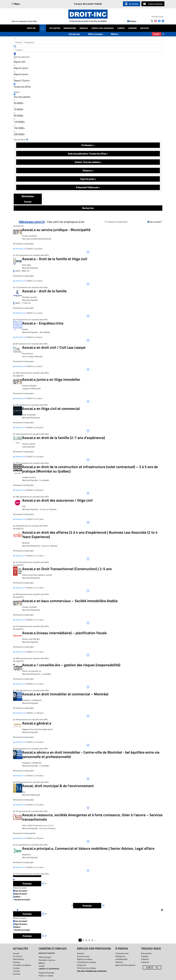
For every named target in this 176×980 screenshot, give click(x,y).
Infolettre (132, 21)
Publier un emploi (46, 976)
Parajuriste (82, 965)
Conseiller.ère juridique (86, 962)
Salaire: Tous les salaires (88, 162)
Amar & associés (29, 415)
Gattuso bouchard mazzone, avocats (37, 575)
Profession (88, 145)
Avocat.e (81, 953)
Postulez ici (19, 249)
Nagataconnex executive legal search (37, 729)
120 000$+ (19, 121)
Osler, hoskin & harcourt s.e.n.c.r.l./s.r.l (38, 825)
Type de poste (88, 179)
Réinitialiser (28, 196)
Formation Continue (47, 960)
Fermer (28, 202)
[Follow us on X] (152, 21)
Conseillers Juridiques (103, 28)
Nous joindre (88, 4)
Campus (121, 28)
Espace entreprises (153, 4)
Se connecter (132, 4)
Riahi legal (26, 265)
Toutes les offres (22, 86)
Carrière (132, 28)
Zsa (24, 792)
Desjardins (26, 855)
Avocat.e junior (83, 956)
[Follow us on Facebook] (159, 21)
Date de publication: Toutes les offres (88, 154)
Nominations (70, 28)
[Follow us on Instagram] (156, 21)
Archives (145, 28)
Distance (88, 170)
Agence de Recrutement (125, 965)
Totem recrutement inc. (32, 671)
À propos (78, 4)
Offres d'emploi (95, 34)
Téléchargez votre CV (32, 222)
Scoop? (157, 34)
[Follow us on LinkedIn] (163, 21)
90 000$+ (19, 115)
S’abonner (145, 962)
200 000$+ (19, 134)
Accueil (16, 953)
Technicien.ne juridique (87, 968)
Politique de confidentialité (121, 958)
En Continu (55, 28)
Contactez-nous (122, 953)
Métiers (115, 34)
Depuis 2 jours (21, 67)
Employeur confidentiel (32, 700)
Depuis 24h (19, 61)
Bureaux (84, 28)
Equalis (25, 329)
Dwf (24, 506)
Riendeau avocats (29, 297)
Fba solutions (28, 353)
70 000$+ (19, 109)
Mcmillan (26, 543)
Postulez (27, 884)
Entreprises (74, 34)
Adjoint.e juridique (85, 959)
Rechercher (88, 208)
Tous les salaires (22, 96)
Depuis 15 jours (22, 80)
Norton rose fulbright (31, 639)
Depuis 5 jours (21, 73)
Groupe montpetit (30, 236)
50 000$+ (19, 102)
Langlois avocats (29, 477)
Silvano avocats (29, 444)
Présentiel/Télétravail (88, 187)
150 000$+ (19, 127)
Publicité (98, 4)
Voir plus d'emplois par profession (92, 971)
